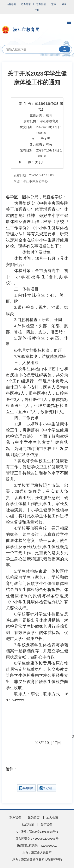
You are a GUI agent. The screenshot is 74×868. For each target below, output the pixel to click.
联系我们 (15, 817)
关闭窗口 (47, 788)
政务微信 (41, 4)
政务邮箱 (26, 4)
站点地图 (28, 824)
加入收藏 (52, 817)
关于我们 (46, 824)
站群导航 (11, 4)
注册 (37, 10)
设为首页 (34, 817)
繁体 (54, 4)
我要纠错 (26, 788)
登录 (64, 4)
